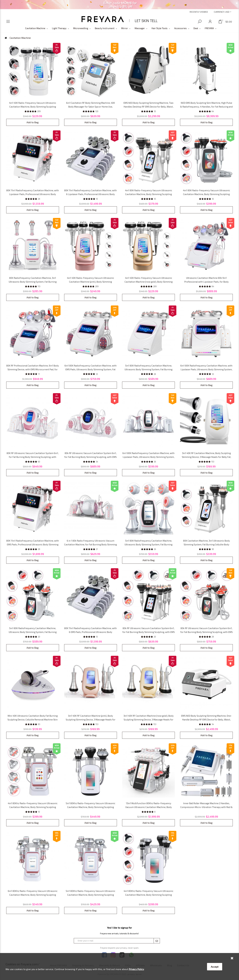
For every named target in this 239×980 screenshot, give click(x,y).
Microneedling (81, 28)
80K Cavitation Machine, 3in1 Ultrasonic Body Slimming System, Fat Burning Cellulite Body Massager (206, 544)
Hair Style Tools (160, 28)
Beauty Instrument (105, 28)
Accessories (180, 28)
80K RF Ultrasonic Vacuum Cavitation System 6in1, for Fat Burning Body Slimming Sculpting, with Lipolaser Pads (33, 457)
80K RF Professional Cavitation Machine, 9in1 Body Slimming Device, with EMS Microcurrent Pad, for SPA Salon (33, 369)
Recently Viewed (199, 12)
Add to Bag (33, 122)
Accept (215, 967)
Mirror (125, 28)
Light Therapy (59, 28)
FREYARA (209, 28)
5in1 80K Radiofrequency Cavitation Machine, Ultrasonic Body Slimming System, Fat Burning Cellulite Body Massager (148, 369)
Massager (140, 28)
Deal (196, 28)
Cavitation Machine (35, 28)
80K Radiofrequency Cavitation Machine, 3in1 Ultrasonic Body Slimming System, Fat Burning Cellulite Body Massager (33, 282)
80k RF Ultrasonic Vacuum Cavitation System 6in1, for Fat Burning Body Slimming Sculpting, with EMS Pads (90, 457)
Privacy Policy (136, 969)
